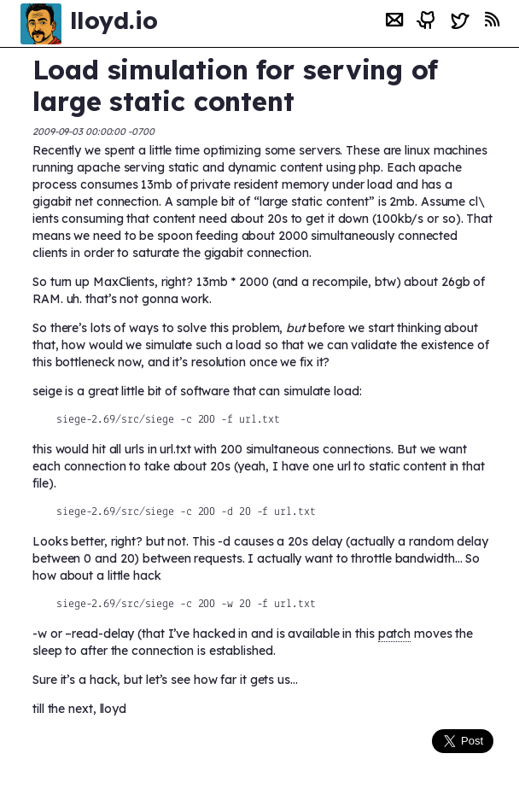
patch (395, 634)
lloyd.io (114, 20)
